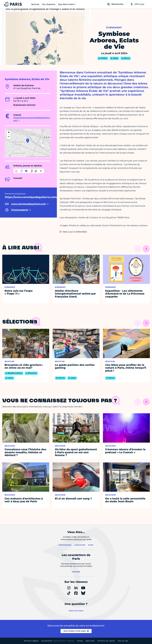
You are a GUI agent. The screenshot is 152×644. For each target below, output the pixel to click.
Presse (80, 641)
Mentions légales (31, 641)
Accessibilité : (58, 641)
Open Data (90, 641)
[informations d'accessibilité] (29, 171)
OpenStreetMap (40, 156)
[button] (28, 141)
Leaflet (28, 156)
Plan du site (123, 641)
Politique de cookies (106, 641)
